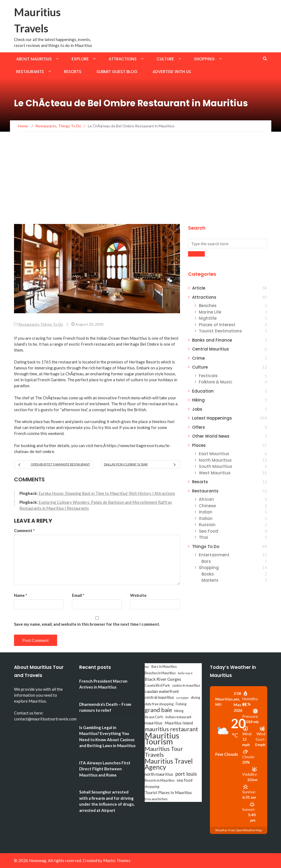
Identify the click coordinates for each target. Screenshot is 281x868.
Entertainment (214, 555)
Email (78, 595)
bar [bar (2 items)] (147, 667)
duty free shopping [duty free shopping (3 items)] (159, 704)
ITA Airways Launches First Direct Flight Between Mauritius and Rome (105, 769)
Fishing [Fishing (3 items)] (181, 704)
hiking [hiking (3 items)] (179, 711)
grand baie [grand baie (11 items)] (158, 710)
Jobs (197, 409)
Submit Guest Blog (117, 72)
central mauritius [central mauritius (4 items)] (159, 697)
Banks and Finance (212, 340)
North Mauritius (215, 460)
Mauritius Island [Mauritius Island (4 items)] (179, 723)
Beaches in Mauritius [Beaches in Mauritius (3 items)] (160, 673)
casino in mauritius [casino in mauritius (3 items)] (186, 685)
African (206, 499)
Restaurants (30, 72)
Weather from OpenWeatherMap (239, 830)
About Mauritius (34, 59)
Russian (207, 525)
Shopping (204, 59)
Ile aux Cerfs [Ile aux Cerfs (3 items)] (154, 717)
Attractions (123, 59)
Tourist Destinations (220, 331)
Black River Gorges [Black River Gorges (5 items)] (163, 679)
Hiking (198, 400)
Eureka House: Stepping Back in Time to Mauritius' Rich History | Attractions (107, 493)
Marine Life (210, 312)
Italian (206, 518)
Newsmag (38, 860)
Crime (198, 358)
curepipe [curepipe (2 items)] (182, 698)
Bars (206, 561)
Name (21, 595)
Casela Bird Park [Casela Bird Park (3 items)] (157, 685)
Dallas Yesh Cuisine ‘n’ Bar (126, 464)
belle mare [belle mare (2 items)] (185, 673)
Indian (206, 512)
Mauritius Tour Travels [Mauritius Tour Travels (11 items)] (164, 752)
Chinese (207, 506)
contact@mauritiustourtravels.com (45, 719)
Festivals (208, 376)
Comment (24, 530)
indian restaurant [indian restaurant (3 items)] (178, 717)
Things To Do (52, 324)
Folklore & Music (216, 382)
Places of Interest (217, 325)
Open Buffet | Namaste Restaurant (60, 464)
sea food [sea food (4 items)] (185, 780)
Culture (165, 59)
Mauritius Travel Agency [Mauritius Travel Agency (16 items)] (169, 764)
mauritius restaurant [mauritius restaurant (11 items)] (171, 729)
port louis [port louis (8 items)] (186, 774)
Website (138, 595)
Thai (203, 537)
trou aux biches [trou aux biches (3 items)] (156, 799)
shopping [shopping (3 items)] (152, 787)
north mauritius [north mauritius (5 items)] (159, 774)
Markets (210, 580)
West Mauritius (215, 473)
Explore (80, 59)
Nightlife (208, 318)
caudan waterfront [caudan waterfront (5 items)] (162, 691)
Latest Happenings (212, 418)
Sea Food (209, 531)
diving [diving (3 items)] (195, 697)
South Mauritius (216, 466)
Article (199, 288)
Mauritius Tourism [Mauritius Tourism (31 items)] (162, 738)
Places (199, 445)
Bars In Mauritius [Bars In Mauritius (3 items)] (164, 666)
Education (203, 391)
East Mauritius (214, 454)
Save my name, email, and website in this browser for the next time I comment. (87, 624)
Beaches (208, 306)
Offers (199, 427)
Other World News (211, 436)
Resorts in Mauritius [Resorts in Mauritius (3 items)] (160, 780)
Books (208, 574)
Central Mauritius (211, 349)
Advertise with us (172, 72)
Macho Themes (117, 860)
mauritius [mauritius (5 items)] (154, 723)
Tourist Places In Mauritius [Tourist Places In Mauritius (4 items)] (168, 793)
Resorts (73, 72)
